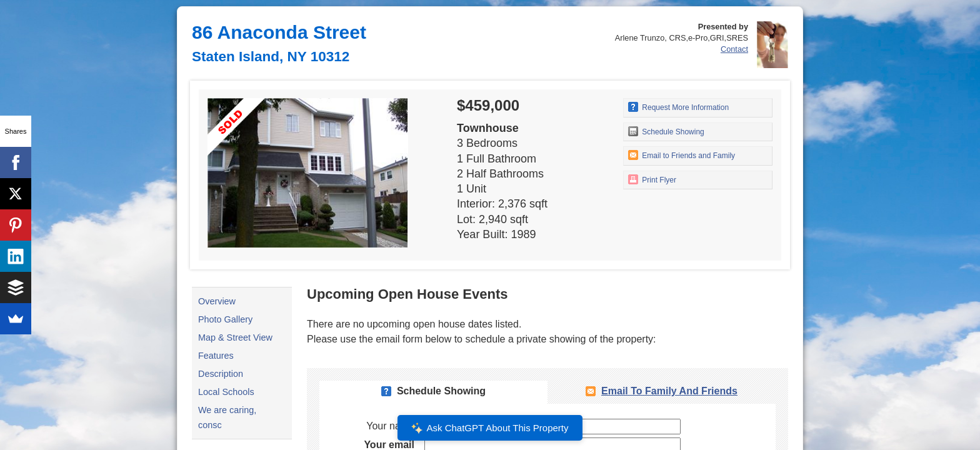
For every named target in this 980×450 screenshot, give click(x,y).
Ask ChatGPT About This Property (490, 428)
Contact (734, 49)
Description (221, 374)
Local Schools (226, 392)
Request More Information (678, 107)
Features (216, 356)
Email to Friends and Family (682, 155)
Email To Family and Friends (669, 391)
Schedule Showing (666, 131)
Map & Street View (235, 337)
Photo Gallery (225, 319)
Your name (390, 426)
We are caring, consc (227, 417)
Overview (217, 301)
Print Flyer (652, 179)
